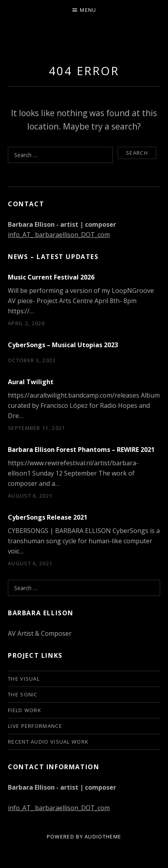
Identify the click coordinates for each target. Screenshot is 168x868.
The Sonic (23, 694)
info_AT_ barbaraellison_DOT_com (59, 235)
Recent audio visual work (48, 742)
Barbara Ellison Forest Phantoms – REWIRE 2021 (81, 450)
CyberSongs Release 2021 (48, 517)
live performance (35, 726)
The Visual (24, 679)
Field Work (25, 710)
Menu (88, 10)
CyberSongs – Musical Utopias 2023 (63, 345)
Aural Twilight (31, 382)
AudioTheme (103, 837)
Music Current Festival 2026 (51, 277)
